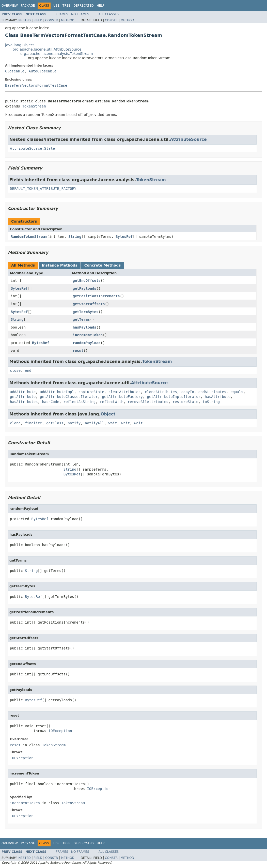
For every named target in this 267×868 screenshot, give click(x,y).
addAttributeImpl (57, 392)
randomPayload (87, 343)
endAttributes (212, 392)
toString (211, 402)
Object (108, 414)
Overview (10, 6)
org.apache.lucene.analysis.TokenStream (57, 54)
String (75, 237)
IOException (60, 731)
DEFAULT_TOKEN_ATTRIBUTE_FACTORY (43, 189)
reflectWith (112, 402)
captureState (91, 392)
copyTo (188, 392)
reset (78, 351)
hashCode (50, 402)
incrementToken (88, 335)
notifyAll (95, 423)
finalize (33, 423)
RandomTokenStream (29, 237)
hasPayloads (84, 327)
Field (38, 20)
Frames (62, 14)
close (15, 370)
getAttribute (23, 397)
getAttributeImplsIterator (174, 397)
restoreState (186, 402)
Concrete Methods (103, 265)
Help (101, 6)
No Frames (80, 14)
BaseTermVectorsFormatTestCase (36, 85)
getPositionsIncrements (96, 296)
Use (56, 6)
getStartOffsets (89, 304)
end (28, 370)
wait (113, 423)
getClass (55, 423)
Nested (24, 20)
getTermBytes (85, 312)
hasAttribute (218, 397)
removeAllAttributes (148, 402)
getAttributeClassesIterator (69, 397)
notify (74, 423)
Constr (52, 20)
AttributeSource (188, 139)
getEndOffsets (87, 281)
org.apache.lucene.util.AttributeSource (47, 49)
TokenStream (34, 106)
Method (68, 20)
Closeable (15, 71)
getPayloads (84, 288)
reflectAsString (80, 402)
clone (15, 423)
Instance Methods (59, 265)
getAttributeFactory (122, 397)
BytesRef (124, 237)
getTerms (81, 319)
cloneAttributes (161, 392)
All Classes (109, 14)
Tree (66, 6)
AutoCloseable (43, 71)
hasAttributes (24, 402)
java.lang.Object (20, 45)
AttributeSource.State (32, 148)
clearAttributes (124, 392)
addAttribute (23, 392)
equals (237, 392)
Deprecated (84, 6)
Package (28, 6)
